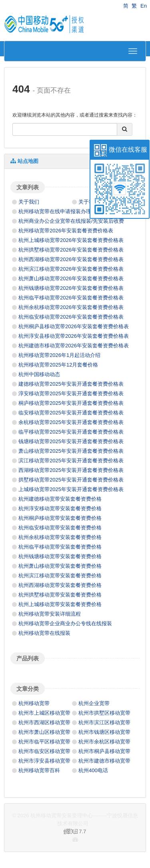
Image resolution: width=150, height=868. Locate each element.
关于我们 (29, 202)
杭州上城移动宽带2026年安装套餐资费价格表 (71, 240)
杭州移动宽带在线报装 (44, 633)
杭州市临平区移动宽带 (44, 742)
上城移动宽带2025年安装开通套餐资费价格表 (71, 489)
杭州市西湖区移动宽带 (44, 722)
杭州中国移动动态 (39, 374)
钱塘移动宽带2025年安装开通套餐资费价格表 (71, 441)
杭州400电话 (93, 770)
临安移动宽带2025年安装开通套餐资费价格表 (71, 413)
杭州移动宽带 (34, 703)
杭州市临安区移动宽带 (44, 751)
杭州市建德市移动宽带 (104, 761)
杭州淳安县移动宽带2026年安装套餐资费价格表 (74, 336)
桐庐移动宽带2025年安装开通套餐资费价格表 (71, 403)
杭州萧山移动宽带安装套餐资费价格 (60, 566)
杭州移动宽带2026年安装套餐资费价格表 (66, 231)
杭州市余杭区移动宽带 (104, 742)
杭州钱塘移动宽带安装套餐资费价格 (60, 556)
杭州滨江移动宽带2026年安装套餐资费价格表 (71, 269)
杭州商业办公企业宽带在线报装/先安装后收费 (71, 221)
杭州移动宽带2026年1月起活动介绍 (59, 355)
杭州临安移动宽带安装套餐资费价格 (60, 528)
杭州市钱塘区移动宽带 (104, 732)
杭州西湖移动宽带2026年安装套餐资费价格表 (71, 259)
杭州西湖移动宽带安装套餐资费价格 (60, 585)
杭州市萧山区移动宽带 (44, 732)
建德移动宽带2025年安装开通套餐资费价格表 (71, 384)
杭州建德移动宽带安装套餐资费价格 (60, 499)
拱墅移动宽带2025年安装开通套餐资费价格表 (71, 480)
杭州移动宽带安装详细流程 (50, 614)
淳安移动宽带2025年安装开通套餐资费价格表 (71, 393)
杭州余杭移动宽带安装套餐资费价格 (60, 537)
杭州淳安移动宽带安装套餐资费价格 (60, 508)
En (144, 6)
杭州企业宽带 (94, 703)
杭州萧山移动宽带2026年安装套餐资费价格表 (71, 278)
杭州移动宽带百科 (39, 770)
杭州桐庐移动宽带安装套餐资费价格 (60, 518)
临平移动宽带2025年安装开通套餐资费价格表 (71, 432)
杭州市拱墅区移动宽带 (104, 713)
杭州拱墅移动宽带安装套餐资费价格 (60, 595)
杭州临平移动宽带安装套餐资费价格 (60, 547)
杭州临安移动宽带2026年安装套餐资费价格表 (71, 317)
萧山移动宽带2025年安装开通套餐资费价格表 (71, 451)
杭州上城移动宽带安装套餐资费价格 (60, 604)
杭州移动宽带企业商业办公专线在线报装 (65, 623)
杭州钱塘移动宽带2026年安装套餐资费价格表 (71, 288)
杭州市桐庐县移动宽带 (104, 751)
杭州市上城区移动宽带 (44, 713)
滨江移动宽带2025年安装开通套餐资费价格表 (71, 461)
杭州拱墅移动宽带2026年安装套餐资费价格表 (71, 250)
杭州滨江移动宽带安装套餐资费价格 (60, 576)
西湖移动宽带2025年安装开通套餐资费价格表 (71, 470)
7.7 (48, 832)
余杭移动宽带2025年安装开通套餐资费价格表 (71, 422)
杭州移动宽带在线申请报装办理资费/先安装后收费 (76, 211)
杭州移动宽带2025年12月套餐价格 (58, 365)
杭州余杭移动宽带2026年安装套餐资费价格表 (71, 307)
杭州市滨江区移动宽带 (104, 722)
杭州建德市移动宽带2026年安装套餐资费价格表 (74, 346)
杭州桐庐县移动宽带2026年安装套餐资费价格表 (74, 326)
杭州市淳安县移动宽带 (44, 761)
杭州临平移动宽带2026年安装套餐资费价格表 (71, 298)
